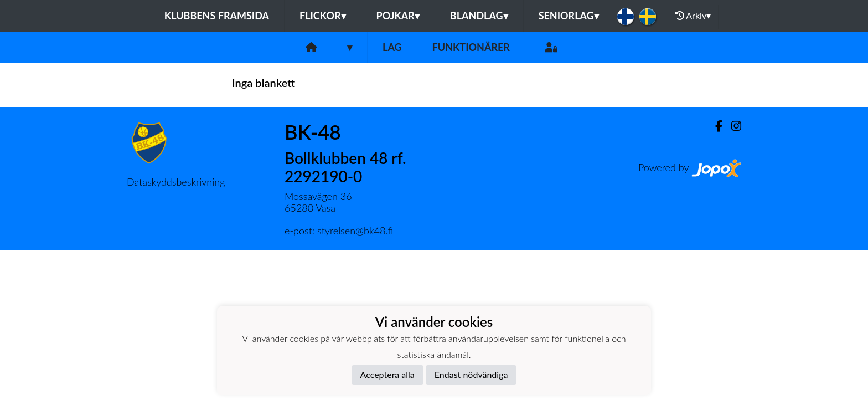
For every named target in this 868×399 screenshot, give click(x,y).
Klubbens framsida (217, 16)
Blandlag (479, 16)
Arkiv (693, 16)
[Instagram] (732, 126)
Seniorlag (569, 16)
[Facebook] (714, 126)
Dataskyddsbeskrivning (176, 182)
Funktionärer (471, 47)
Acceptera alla (387, 374)
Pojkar (398, 16)
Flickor (323, 16)
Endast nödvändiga (471, 374)
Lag (392, 47)
